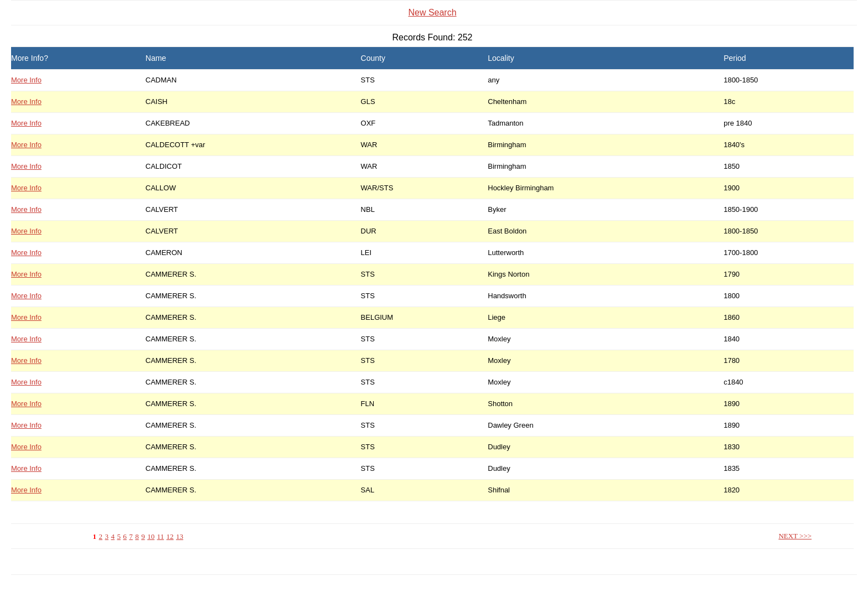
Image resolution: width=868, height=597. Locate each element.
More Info (26, 80)
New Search (432, 12)
